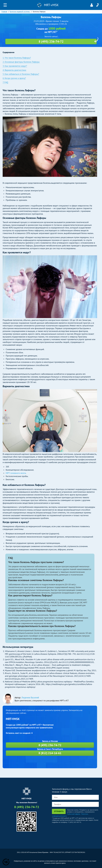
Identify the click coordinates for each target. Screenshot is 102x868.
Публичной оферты (74, 814)
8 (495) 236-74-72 (97, 5)
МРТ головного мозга (16, 473)
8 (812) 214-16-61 (50, 753)
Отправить (59, 811)
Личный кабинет (92, 5)
